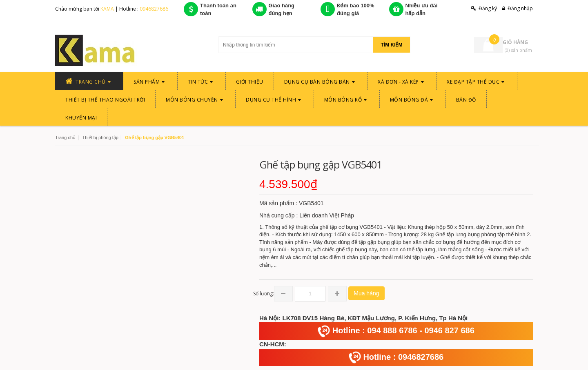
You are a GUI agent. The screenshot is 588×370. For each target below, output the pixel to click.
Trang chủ (65, 137)
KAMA (108, 9)
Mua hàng (366, 293)
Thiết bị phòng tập (100, 137)
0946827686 (154, 9)
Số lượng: (264, 294)
